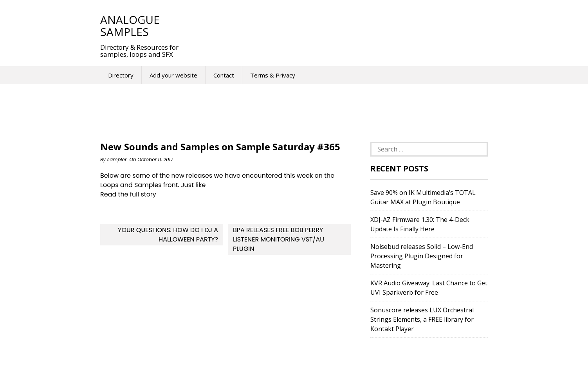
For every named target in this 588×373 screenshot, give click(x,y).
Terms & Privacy (273, 75)
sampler (117, 159)
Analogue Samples (130, 26)
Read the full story (128, 194)
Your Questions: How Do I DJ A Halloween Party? (168, 235)
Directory (121, 75)
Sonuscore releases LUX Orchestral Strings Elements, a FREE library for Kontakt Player (422, 319)
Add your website (173, 75)
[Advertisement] (333, 25)
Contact (224, 75)
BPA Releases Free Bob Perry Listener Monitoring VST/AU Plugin (279, 239)
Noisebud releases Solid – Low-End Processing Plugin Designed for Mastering (422, 256)
